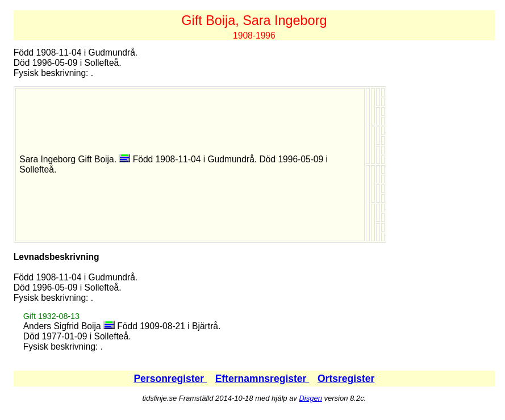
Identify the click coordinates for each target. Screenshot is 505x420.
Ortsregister (346, 379)
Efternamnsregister (262, 379)
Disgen (310, 398)
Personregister (170, 379)
